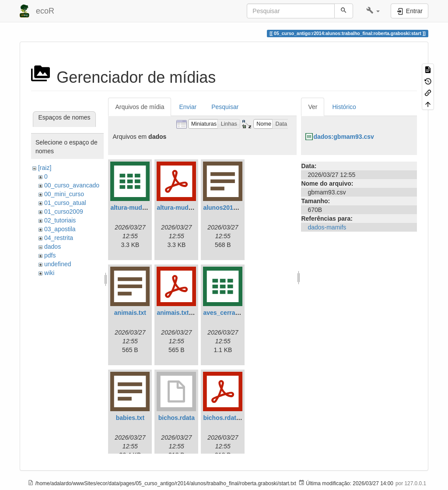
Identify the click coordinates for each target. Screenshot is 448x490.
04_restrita (59, 238)
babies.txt (130, 418)
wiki (49, 273)
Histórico (344, 107)
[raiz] (45, 168)
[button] (373, 11)
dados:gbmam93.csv (344, 137)
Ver (313, 107)
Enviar (188, 107)
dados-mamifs (327, 227)
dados (52, 247)
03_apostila (60, 229)
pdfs (50, 255)
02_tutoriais (60, 220)
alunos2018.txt (224, 208)
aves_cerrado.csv (229, 313)
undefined (58, 264)
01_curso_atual (65, 203)
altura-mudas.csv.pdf (187, 208)
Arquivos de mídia (140, 107)
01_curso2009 (64, 212)
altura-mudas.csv (135, 208)
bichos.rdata (177, 418)
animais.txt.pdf (178, 313)
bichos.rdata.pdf (227, 418)
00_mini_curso (64, 194)
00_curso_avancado (72, 185)
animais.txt (130, 313)
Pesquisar (225, 107)
